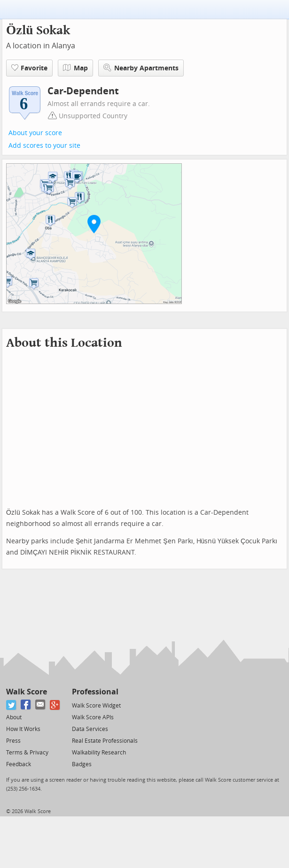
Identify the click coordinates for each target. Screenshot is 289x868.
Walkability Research (99, 753)
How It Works (23, 729)
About (14, 717)
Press (13, 741)
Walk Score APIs (93, 717)
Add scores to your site (44, 146)
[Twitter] (12, 705)
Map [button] (75, 68)
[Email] (41, 705)
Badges (82, 764)
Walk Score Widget (96, 706)
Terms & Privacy (27, 753)
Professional (95, 692)
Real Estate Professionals (105, 741)
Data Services (90, 729)
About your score (35, 133)
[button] (94, 224)
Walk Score (27, 692)
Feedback (19, 764)
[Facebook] (26, 705)
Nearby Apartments (141, 68)
